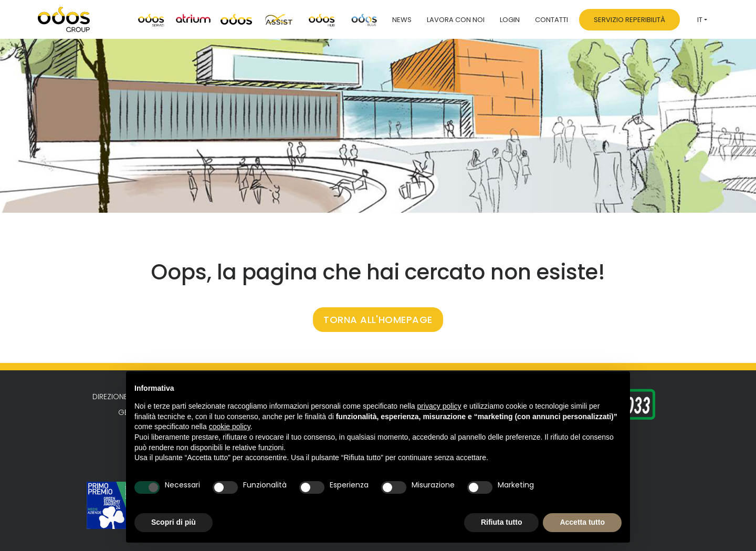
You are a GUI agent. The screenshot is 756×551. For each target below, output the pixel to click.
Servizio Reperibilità (629, 20)
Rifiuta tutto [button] (502, 522)
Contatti (552, 20)
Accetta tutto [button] (582, 522)
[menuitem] (702, 20)
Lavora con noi (456, 20)
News (402, 20)
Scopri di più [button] (174, 522)
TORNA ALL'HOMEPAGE (378, 320)
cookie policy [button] (230, 427)
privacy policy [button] (439, 406)
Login (510, 20)
